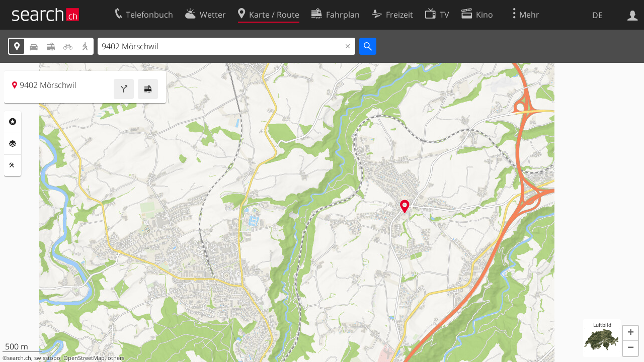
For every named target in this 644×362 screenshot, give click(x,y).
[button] (630, 333)
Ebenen (13, 144)
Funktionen (13, 165)
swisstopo (47, 358)
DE (597, 15)
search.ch (19, 358)
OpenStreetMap (84, 358)
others (116, 358)
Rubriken (13, 122)
